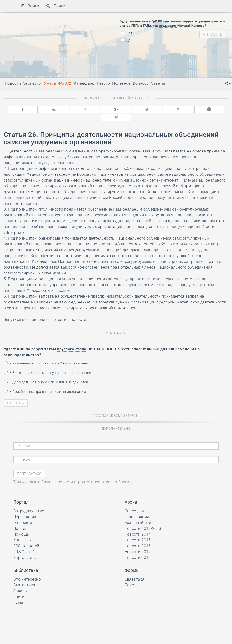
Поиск (56, 6)
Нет (127, 33)
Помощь (21, 526)
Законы (21, 583)
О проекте (23, 515)
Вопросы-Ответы (149, 83)
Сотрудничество (29, 503)
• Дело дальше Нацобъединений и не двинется (46, 374)
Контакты (23, 532)
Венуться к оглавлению (26, 312)
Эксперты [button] (32, 83)
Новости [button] (13, 83)
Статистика (24, 577)
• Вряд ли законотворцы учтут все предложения (48, 365)
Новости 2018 (138, 549)
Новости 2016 (138, 538)
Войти (30, 6)
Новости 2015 (138, 532)
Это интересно (27, 571)
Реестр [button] (103, 83)
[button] (228, 83)
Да (126, 40)
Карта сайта (25, 549)
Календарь (84, 83)
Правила (21, 520)
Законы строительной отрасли (118, 98)
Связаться (135, 571)
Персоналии (25, 509)
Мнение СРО (116, 325)
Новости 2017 (138, 544)
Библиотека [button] (26, 562)
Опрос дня (134, 503)
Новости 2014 (138, 526)
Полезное (121, 83)
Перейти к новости (68, 312)
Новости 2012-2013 (143, 520)
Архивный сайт (139, 515)
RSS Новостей (26, 538)
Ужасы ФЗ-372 (58, 83)
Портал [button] (21, 494)
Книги (19, 589)
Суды (18, 595)
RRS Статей (24, 544)
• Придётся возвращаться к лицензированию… (47, 384)
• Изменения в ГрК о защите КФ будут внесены (46, 355)
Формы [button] (132, 562)
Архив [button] (131, 494)
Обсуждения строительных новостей (105, 637)
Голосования (137, 509)
